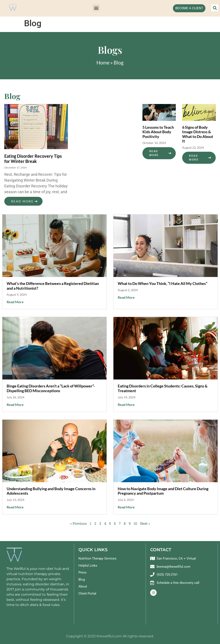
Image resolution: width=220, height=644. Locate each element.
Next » (145, 523)
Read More (22, 201)
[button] (96, 8)
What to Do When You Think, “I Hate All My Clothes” (163, 283)
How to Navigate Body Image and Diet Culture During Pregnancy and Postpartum (163, 491)
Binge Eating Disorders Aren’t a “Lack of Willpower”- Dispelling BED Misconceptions (51, 388)
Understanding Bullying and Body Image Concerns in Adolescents (51, 491)
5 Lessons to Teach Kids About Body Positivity (158, 132)
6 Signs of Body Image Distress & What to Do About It (198, 134)
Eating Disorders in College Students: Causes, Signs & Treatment (163, 388)
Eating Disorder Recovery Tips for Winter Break (33, 159)
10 (135, 523)
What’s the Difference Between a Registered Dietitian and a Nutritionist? (53, 286)
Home (103, 63)
